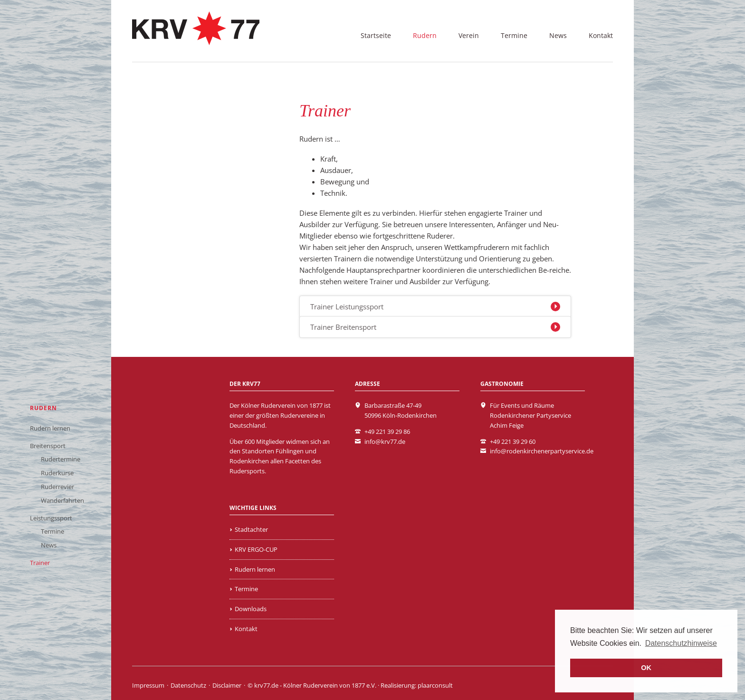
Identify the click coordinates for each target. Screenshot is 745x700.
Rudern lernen (50, 428)
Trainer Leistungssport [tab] (347, 307)
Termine (514, 35)
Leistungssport (51, 518)
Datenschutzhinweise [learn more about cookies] (681, 643)
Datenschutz (188, 685)
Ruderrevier (57, 487)
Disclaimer (227, 685)
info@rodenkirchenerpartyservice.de (542, 451)
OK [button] (646, 668)
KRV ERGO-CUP (256, 549)
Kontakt (601, 35)
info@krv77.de (385, 441)
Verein (469, 35)
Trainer (40, 563)
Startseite (376, 35)
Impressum (148, 685)
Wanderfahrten (62, 500)
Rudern (425, 35)
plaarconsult (435, 685)
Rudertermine (61, 459)
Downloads (251, 609)
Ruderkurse (57, 473)
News (558, 35)
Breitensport (48, 446)
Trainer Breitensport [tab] (343, 327)
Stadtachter (251, 529)
